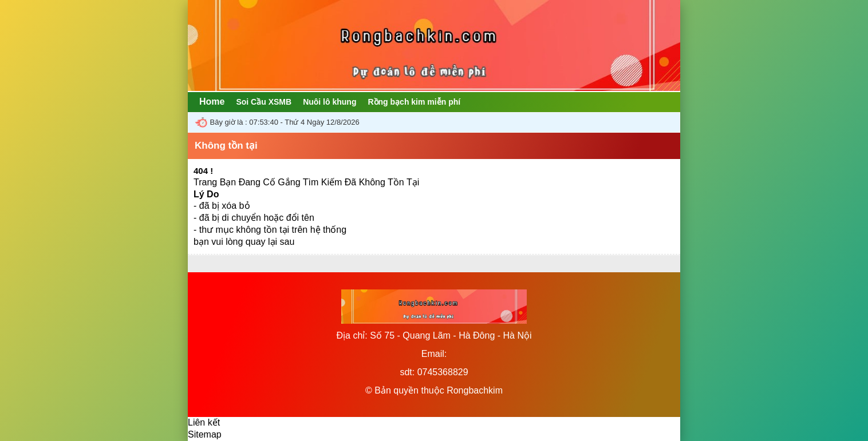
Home (212, 102)
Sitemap (205, 434)
